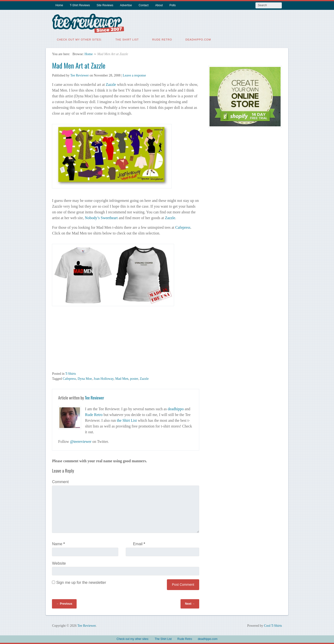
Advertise (126, 5)
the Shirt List (127, 420)
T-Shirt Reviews (80, 5)
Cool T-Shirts (273, 626)
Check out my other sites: (79, 40)
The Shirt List (127, 40)
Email (139, 544)
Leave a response (134, 75)
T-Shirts (71, 374)
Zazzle (111, 85)
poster (134, 379)
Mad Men (122, 379)
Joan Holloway (104, 379)
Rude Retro (162, 40)
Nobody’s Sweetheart (101, 218)
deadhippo (176, 409)
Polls (173, 5)
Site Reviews (105, 5)
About (159, 5)
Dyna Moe (85, 379)
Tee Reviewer (79, 75)
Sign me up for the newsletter (79, 583)
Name (58, 544)
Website (59, 563)
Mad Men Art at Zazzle (79, 66)
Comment (60, 482)
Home (59, 5)
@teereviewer (81, 442)
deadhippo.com (198, 40)
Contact (144, 5)
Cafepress (183, 227)
